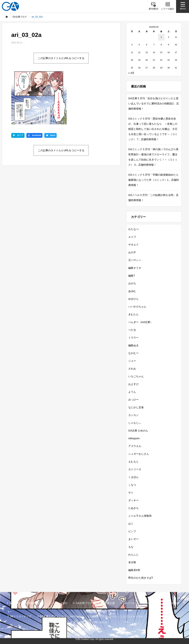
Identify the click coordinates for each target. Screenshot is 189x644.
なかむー (133, 353)
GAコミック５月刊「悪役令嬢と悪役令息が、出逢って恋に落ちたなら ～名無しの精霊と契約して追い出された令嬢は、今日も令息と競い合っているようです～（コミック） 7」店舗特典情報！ (153, 129)
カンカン (133, 415)
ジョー (132, 361)
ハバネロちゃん (137, 307)
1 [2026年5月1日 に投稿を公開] (161, 37)
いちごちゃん (136, 376)
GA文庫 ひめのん (138, 431)
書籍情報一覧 (36, 603)
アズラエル (135, 446)
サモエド (133, 245)
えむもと (133, 462)
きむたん (133, 314)
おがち (132, 283)
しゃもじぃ (135, 423)
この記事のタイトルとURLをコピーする (61, 58)
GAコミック (150, 603)
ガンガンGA (172, 603)
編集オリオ (135, 268)
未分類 (132, 562)
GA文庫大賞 (108, 603)
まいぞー (133, 539)
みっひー (133, 400)
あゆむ (132, 291)
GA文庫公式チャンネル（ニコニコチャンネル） (118, 616)
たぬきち (133, 508)
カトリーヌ (135, 469)
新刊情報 (15, 603)
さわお (132, 369)
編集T (132, 276)
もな (131, 547)
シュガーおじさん (139, 454)
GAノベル (129, 603)
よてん (132, 392)
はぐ (131, 524)
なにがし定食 (136, 407)
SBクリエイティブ (21, 616)
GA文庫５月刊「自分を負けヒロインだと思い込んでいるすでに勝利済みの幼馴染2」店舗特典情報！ (154, 103)
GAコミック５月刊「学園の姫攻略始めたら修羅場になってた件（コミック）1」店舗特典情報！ (154, 180)
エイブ (132, 237)
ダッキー (133, 500)
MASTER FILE (162, 616)
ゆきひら (133, 299)
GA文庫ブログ (84, 603)
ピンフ (132, 531)
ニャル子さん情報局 (140, 516)
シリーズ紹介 (60, 603)
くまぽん (133, 477)
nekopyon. (134, 438)
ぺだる (132, 330)
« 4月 (131, 73)
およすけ (133, 384)
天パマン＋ (135, 260)
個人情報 (78, 622)
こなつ (132, 485)
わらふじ (133, 555)
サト (131, 493)
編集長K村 (134, 570)
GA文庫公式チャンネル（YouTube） (61, 616)
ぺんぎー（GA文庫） (140, 322)
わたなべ (133, 229)
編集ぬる (133, 345)
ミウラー (133, 338)
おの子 (132, 252)
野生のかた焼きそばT (141, 578)
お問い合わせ (100, 622)
